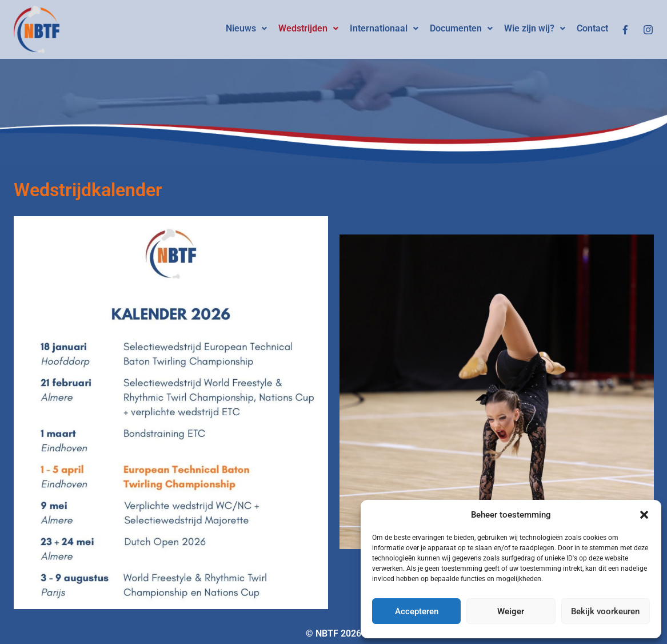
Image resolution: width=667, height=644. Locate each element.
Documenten (461, 28)
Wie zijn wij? (535, 28)
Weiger (511, 611)
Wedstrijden (308, 28)
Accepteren (417, 611)
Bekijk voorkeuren (605, 611)
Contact (592, 28)
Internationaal (384, 28)
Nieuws (246, 28)
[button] (644, 515)
